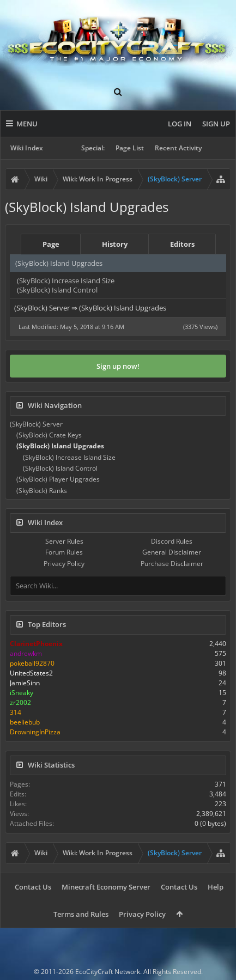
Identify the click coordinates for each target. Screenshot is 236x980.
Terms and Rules (81, 914)
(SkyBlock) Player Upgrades (58, 479)
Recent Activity (178, 148)
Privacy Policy (64, 564)
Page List (130, 148)
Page (51, 244)
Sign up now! (118, 366)
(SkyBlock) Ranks (42, 491)
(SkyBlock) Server (36, 424)
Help (216, 887)
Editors (182, 244)
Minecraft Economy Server (106, 887)
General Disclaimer (172, 552)
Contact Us (33, 887)
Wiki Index (27, 148)
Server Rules (64, 541)
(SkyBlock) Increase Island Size (66, 281)
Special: (93, 148)
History (115, 244)
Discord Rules (172, 541)
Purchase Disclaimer (172, 564)
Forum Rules (64, 552)
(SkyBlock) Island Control (57, 290)
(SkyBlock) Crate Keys (49, 435)
